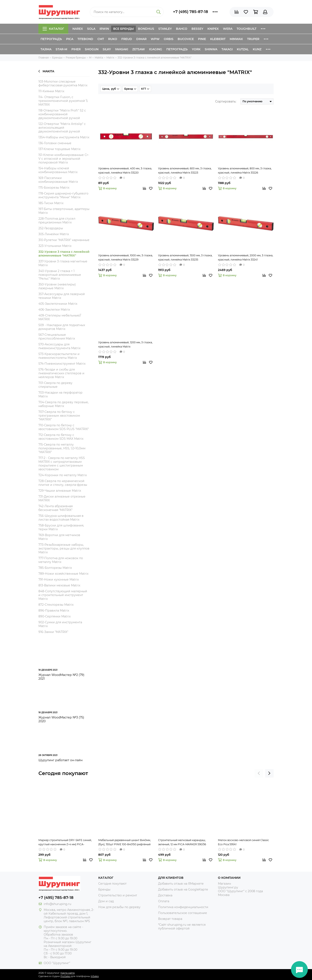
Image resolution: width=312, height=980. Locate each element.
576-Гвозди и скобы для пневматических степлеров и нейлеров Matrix (61, 373)
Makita (46, 71)
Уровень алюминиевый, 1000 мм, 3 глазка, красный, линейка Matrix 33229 (126, 257)
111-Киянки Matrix (51, 91)
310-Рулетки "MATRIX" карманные (64, 240)
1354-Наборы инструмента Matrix (64, 137)
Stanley (165, 29)
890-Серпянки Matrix (54, 616)
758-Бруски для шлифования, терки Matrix (61, 527)
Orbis (169, 39)
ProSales (65, 976)
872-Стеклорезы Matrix (56, 605)
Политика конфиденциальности (183, 907)
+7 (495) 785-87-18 (191, 12)
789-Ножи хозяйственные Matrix (63, 574)
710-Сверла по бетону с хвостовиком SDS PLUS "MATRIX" (64, 427)
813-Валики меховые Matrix (59, 585)
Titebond (85, 39)
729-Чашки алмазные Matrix (60, 491)
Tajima (46, 49)
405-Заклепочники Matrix (58, 304)
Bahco (182, 29)
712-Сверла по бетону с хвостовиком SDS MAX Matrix (61, 437)
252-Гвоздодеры (51, 228)
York (196, 49)
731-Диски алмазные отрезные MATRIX (62, 498)
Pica (70, 39)
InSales (95, 976)
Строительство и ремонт (118, 895)
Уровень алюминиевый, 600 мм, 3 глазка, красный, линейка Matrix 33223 (185, 170)
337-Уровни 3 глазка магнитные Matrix (63, 263)
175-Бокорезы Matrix (54, 188)
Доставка (165, 895)
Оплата (164, 901)
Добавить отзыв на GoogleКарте (183, 889)
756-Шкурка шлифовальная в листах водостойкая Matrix (61, 518)
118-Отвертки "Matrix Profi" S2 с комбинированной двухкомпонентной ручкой (62, 114)
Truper (253, 39)
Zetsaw (139, 49)
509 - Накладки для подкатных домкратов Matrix (62, 327)
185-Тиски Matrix (51, 203)
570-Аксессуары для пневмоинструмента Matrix (59, 346)
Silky (107, 49)
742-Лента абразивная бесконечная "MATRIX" (56, 508)
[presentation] (259, 773)
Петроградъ (51, 39)
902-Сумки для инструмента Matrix (60, 624)
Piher (76, 49)
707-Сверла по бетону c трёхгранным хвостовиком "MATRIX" (59, 416)
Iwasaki (122, 49)
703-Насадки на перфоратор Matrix (60, 394)
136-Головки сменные (55, 143)
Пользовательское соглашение (183, 913)
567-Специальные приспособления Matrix (57, 337)
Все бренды (123, 29)
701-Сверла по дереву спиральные (55, 385)
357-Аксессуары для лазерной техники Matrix (62, 296)
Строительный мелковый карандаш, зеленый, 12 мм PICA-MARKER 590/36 (182, 842)
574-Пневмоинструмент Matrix (62, 364)
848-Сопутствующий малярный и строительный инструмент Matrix (63, 595)
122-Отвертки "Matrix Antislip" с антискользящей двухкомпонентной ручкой (62, 128)
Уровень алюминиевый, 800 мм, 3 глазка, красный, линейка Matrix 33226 (245, 170)
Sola (91, 29)
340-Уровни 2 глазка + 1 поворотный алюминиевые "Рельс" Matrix (60, 275)
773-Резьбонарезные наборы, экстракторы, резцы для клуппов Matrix (64, 548)
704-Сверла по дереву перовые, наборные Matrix (64, 404)
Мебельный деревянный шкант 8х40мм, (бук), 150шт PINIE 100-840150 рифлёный (125, 842)
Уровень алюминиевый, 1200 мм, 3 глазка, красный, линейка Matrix (125, 344)
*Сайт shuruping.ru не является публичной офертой (182, 927)
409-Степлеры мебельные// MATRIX (60, 317)
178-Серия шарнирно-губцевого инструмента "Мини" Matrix (63, 195)
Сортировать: (226, 101)
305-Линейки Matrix (54, 234)
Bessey (197, 29)
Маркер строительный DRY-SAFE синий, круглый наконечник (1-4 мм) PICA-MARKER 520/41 (65, 843)
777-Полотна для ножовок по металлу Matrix (61, 560)
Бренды (104, 889)
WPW (155, 39)
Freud (127, 39)
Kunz (257, 49)
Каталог (53, 29)
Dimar (141, 39)
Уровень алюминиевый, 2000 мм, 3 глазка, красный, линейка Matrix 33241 (246, 257)
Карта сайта (68, 973)
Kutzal (243, 49)
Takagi (227, 49)
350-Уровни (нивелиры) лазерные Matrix (57, 286)
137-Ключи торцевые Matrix (59, 149)
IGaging (156, 49)
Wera (228, 29)
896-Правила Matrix (54, 611)
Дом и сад (106, 901)
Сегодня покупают (63, 773)
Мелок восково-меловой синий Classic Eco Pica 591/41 (243, 842)
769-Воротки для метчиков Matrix (59, 537)
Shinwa (211, 49)
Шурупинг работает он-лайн (60, 760)
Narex (78, 29)
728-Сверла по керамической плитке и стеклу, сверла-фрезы (63, 483)
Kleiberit (218, 39)
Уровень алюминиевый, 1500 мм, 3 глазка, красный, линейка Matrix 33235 (185, 257)
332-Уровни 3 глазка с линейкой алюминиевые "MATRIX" (64, 254)
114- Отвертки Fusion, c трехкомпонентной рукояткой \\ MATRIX (63, 101)
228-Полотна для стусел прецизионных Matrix (57, 220)
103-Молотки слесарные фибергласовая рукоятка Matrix (63, 83)
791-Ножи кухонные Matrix (59, 579)
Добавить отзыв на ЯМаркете (181, 884)
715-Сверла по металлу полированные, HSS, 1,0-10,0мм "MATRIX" (62, 448)
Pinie (202, 39)
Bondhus (146, 29)
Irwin (104, 29)
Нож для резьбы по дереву (119, 907)
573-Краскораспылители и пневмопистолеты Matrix (59, 356)
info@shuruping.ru (57, 904)
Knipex (213, 29)
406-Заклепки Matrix (54, 310)
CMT (101, 39)
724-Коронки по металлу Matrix (63, 475)
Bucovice (186, 39)
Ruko (113, 39)
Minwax (236, 39)
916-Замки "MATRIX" (53, 632)
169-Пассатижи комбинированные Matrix (58, 180)
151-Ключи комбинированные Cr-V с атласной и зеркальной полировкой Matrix (64, 159)
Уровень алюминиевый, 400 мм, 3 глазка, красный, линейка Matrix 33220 (125, 170)
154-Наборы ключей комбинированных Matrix (58, 170)
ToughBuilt (246, 29)
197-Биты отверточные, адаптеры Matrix (64, 211)
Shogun (92, 49)
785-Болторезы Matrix (55, 568)
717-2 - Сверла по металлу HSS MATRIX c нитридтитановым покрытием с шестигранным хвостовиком (62, 464)
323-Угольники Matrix (55, 246)
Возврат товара (170, 919)
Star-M (61, 49)
